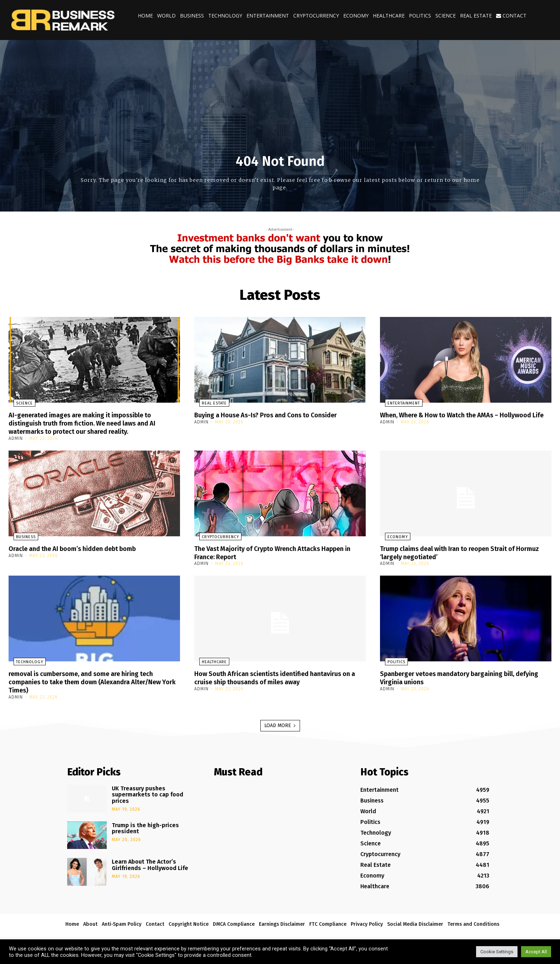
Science (446, 16)
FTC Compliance (328, 922)
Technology (225, 16)
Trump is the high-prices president (145, 826)
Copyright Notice (189, 922)
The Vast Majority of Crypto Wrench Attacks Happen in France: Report (279, 551)
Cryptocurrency (316, 16)
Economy (356, 16)
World (166, 16)
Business (192, 16)
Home (145, 16)
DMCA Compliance (234, 922)
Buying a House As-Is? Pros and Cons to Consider (274, 415)
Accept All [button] (536, 952)
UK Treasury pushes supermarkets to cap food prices (147, 792)
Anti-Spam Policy (122, 922)
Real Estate (476, 16)
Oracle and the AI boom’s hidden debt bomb (81, 547)
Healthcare (389, 16)
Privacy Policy (367, 922)
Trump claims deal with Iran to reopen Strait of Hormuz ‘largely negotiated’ (456, 551)
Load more (280, 723)
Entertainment (268, 16)
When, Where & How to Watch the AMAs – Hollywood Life (447, 419)
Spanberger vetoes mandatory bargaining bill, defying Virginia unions (456, 676)
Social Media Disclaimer (415, 922)
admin (16, 437)
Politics (420, 16)
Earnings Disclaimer (282, 922)
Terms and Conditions (473, 922)
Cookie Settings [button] (497, 952)
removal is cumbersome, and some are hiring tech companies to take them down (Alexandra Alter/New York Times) (90, 680)
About (90, 922)
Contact (511, 16)
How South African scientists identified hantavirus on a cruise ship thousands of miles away (276, 676)
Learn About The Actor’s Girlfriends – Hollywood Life (150, 863)
